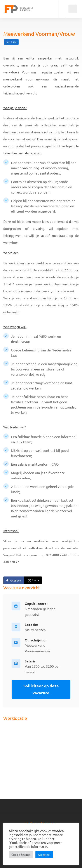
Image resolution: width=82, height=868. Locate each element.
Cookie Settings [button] (21, 855)
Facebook (15, 581)
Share (33, 580)
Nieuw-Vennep (35, 630)
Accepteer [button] (44, 855)
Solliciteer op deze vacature (41, 689)
